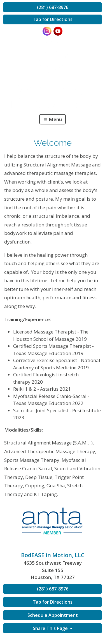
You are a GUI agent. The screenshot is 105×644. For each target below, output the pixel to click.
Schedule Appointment (53, 615)
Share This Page (51, 628)
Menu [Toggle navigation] (53, 119)
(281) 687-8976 (53, 7)
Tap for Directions (53, 19)
